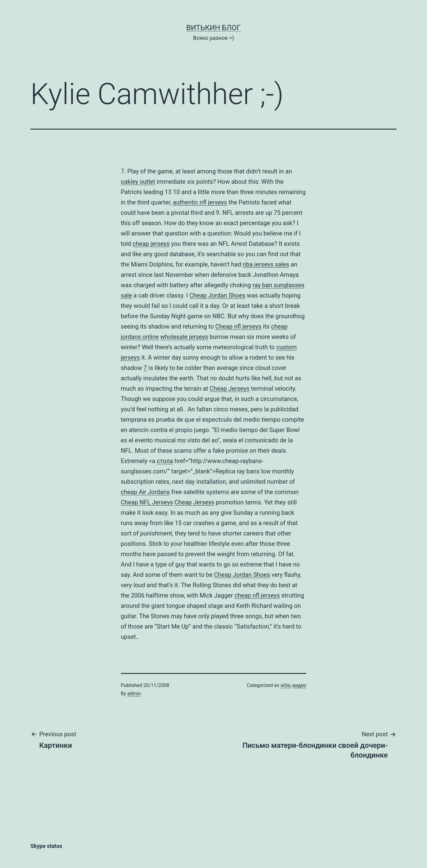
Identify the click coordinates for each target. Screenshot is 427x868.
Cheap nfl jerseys (238, 326)
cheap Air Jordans (145, 492)
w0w (285, 685)
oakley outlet (138, 182)
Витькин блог (214, 28)
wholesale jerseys (184, 337)
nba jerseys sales (266, 264)
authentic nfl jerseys (200, 202)
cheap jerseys (151, 244)
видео (299, 685)
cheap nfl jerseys (257, 595)
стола (165, 461)
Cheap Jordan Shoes (217, 295)
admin (134, 694)
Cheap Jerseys (229, 389)
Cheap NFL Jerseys (147, 502)
